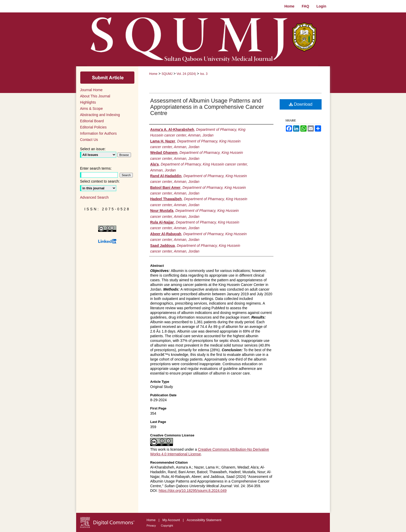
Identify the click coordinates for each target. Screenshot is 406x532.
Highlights (88, 102)
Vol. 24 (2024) (186, 74)
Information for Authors (98, 133)
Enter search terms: (96, 168)
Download (301, 104)
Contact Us (89, 140)
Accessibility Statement (204, 520)
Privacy (152, 526)
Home (153, 74)
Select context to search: (100, 181)
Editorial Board (92, 121)
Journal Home (91, 90)
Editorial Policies (93, 127)
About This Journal (95, 96)
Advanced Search (94, 197)
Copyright (167, 526)
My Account (172, 520)
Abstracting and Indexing (100, 115)
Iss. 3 (204, 74)
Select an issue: (93, 149)
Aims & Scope (91, 109)
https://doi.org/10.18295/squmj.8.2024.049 (193, 491)
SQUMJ (167, 74)
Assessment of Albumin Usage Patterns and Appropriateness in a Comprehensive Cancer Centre (207, 107)
